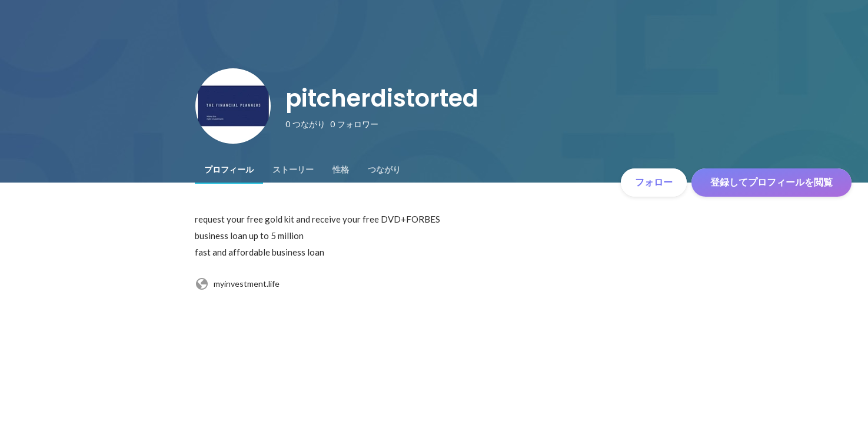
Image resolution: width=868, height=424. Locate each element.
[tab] (229, 170)
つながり (384, 170)
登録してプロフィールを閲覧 (771, 182)
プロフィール (229, 170)
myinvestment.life (237, 284)
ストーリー (293, 170)
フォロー (654, 182)
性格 (341, 170)
